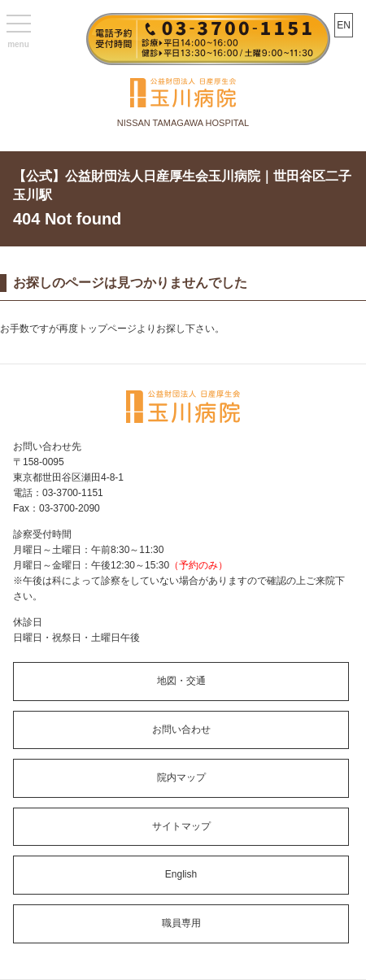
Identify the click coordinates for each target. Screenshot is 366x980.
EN (344, 25)
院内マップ (181, 777)
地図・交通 (181, 681)
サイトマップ (181, 826)
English (181, 874)
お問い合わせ (181, 730)
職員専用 (181, 923)
